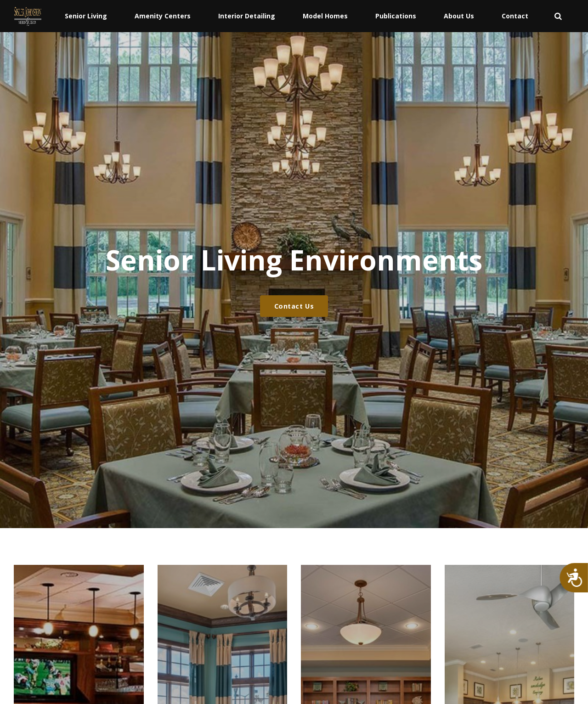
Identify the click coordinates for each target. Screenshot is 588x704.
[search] (558, 16)
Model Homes (325, 16)
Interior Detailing (247, 16)
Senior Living (86, 16)
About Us (459, 16)
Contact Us (294, 306)
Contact (515, 16)
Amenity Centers (163, 16)
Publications (396, 16)
